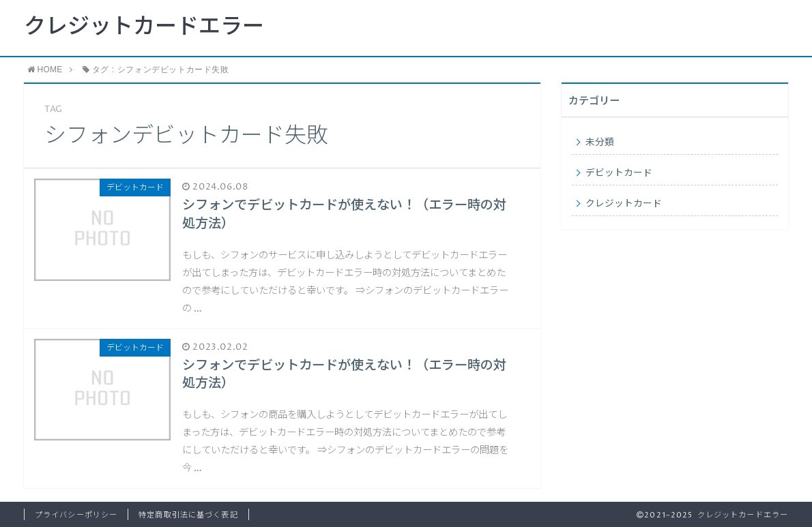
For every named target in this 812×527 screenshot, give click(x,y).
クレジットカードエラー (144, 27)
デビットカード (619, 173)
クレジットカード (624, 204)
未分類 (600, 142)
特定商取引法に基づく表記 (188, 515)
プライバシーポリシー (76, 515)
